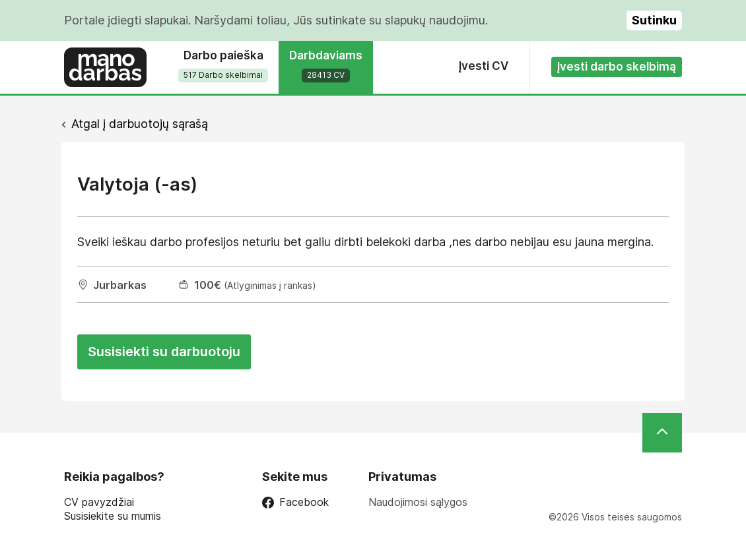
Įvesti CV (484, 66)
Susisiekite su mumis (113, 516)
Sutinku (654, 20)
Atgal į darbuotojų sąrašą (140, 124)
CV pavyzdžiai (99, 502)
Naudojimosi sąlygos (418, 502)
